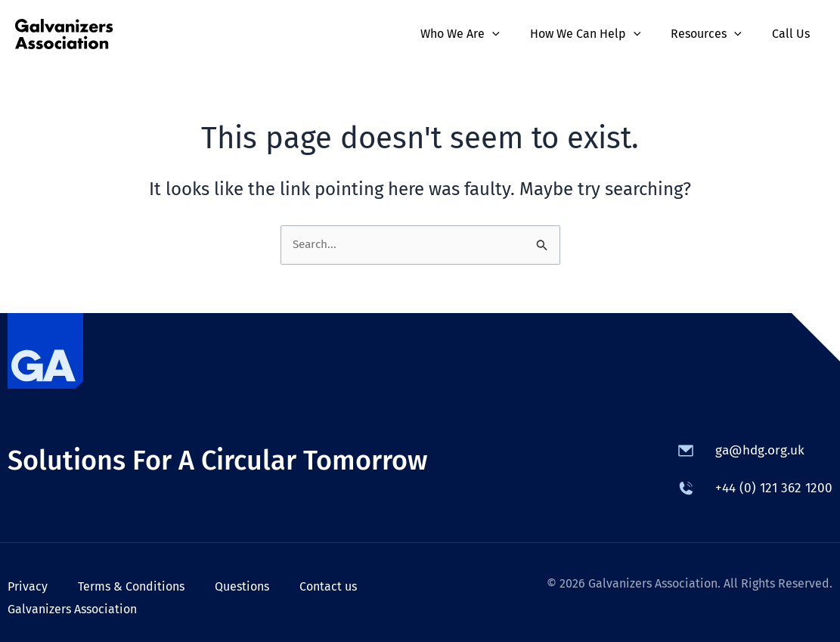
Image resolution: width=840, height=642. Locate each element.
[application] (513, 34)
